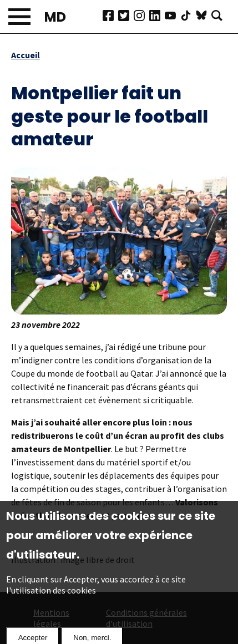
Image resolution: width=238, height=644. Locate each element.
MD (55, 17)
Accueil (26, 55)
